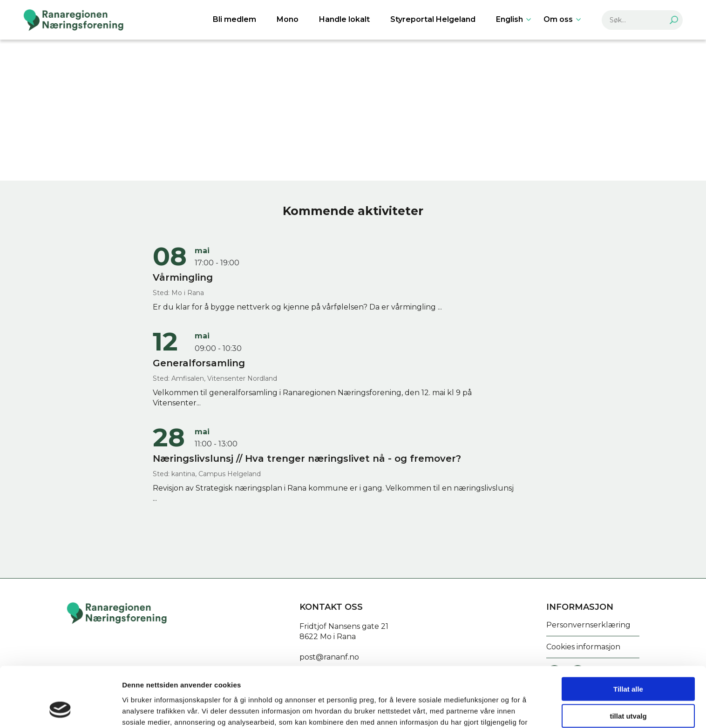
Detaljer (496, 710)
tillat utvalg (628, 663)
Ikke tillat (628, 690)
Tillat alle (628, 635)
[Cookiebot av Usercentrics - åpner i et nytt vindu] (60, 710)
